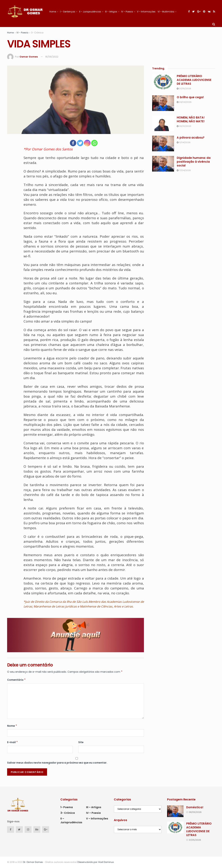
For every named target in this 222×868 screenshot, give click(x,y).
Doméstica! (195, 807)
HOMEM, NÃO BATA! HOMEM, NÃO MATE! (191, 119)
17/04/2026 (184, 170)
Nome (12, 726)
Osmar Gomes (29, 57)
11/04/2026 (184, 142)
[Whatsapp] (94, 143)
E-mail (13, 742)
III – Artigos (111, 12)
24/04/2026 (184, 102)
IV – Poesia (127, 12)
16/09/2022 (52, 57)
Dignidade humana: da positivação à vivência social (194, 162)
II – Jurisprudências (90, 12)
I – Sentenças (68, 12)
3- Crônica (37, 33)
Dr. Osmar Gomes (33, 862)
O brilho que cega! (190, 97)
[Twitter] (80, 143)
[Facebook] (73, 143)
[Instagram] (87, 143)
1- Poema (67, 807)
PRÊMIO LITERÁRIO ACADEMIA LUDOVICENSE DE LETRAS (194, 80)
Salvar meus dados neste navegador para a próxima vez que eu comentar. (57, 763)
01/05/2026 (184, 89)
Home (53, 12)
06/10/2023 (184, 126)
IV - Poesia (22, 33)
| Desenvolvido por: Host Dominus (95, 862)
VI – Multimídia (166, 12)
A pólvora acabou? (191, 138)
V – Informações (146, 12)
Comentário (17, 680)
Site (81, 742)
